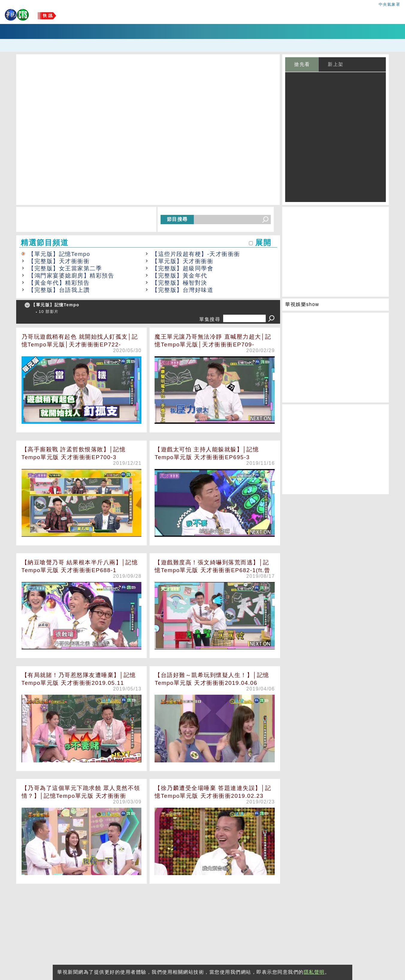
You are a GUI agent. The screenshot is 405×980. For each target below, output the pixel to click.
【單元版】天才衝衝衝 (183, 261)
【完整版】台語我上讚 (59, 290)
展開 (263, 243)
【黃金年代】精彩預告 (59, 283)
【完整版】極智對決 (180, 283)
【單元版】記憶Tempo (59, 254)
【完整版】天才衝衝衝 (59, 261)
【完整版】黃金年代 (180, 276)
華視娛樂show (302, 304)
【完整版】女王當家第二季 (65, 268)
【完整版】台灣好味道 (183, 290)
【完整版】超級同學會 (183, 268)
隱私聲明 (314, 972)
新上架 (336, 64)
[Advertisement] (148, 930)
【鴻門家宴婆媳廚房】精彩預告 (71, 276)
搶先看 (302, 64)
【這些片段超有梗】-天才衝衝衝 (196, 254)
